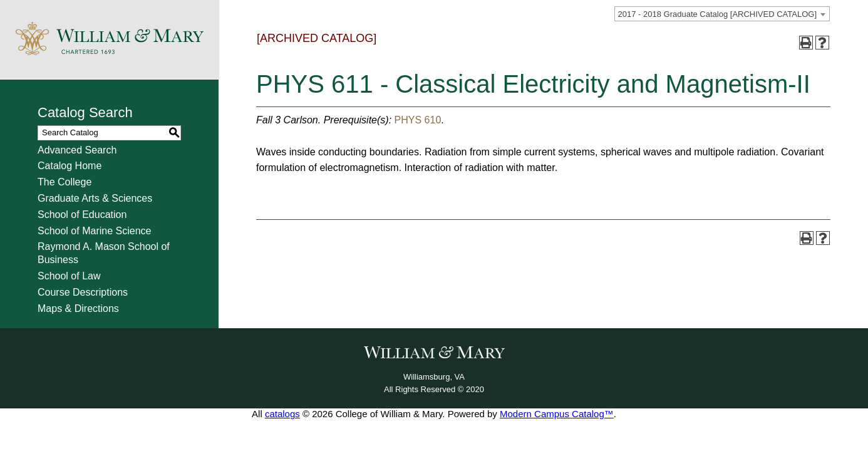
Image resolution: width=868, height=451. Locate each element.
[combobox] (722, 14)
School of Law (69, 276)
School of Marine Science (94, 231)
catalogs (282, 414)
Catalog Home (70, 166)
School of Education (82, 215)
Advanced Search (77, 150)
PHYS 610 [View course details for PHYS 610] (418, 120)
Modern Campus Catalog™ (557, 414)
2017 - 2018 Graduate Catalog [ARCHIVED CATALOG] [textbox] (717, 14)
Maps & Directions (78, 308)
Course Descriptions (83, 292)
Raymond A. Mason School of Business (104, 253)
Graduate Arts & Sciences (95, 198)
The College (65, 182)
